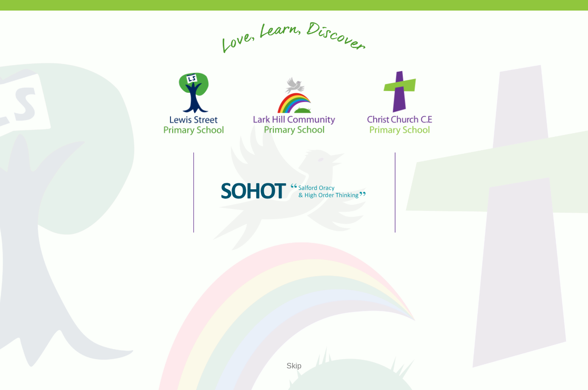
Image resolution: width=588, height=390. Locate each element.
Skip (294, 366)
